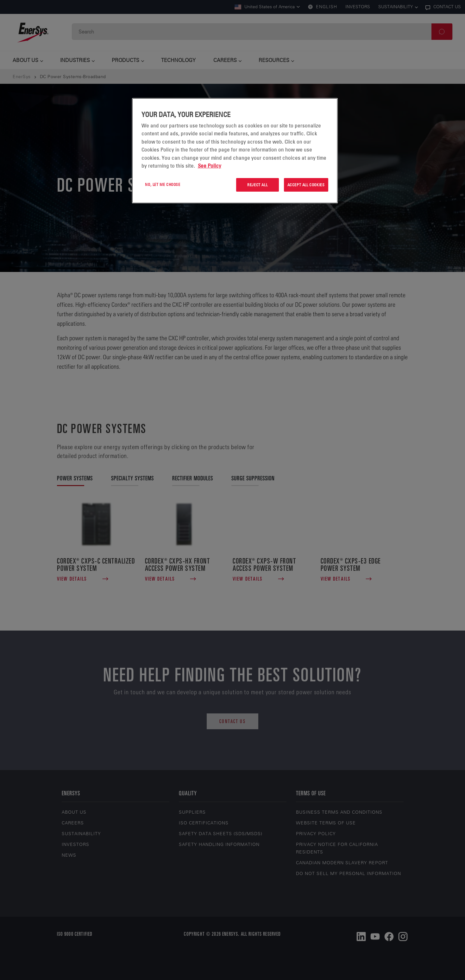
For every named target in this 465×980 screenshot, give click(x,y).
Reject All (257, 185)
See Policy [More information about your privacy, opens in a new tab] (210, 166)
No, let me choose (163, 184)
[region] (235, 151)
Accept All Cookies (306, 185)
